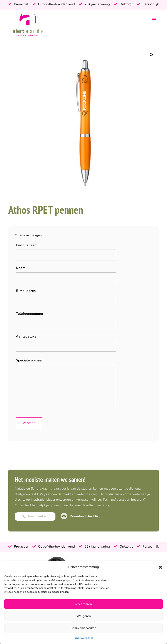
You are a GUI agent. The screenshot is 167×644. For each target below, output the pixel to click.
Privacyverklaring (83, 638)
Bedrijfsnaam (27, 245)
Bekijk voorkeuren (83, 628)
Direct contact (35, 516)
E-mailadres (26, 291)
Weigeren (84, 616)
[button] (160, 567)
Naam (21, 268)
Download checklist (80, 516)
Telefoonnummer (30, 314)
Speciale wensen (30, 360)
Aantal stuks (26, 336)
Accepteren (84, 604)
